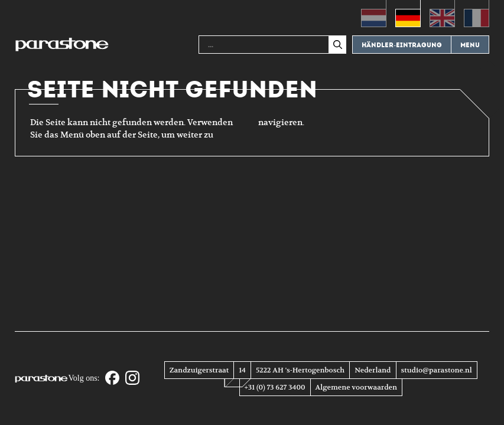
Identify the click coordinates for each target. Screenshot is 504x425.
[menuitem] (374, 14)
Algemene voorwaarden (356, 387)
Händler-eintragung (402, 45)
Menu (470, 45)
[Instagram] (132, 379)
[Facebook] (112, 379)
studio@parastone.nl (437, 370)
